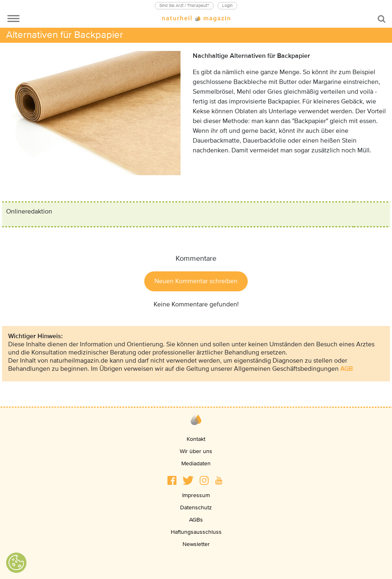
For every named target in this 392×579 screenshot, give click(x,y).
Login (227, 6)
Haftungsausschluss (196, 532)
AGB (347, 369)
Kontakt (196, 439)
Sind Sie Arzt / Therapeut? (184, 6)
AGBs (196, 520)
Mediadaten (196, 463)
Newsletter (196, 544)
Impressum (196, 495)
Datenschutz (196, 507)
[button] (172, 480)
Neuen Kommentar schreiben (196, 281)
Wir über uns (196, 451)
